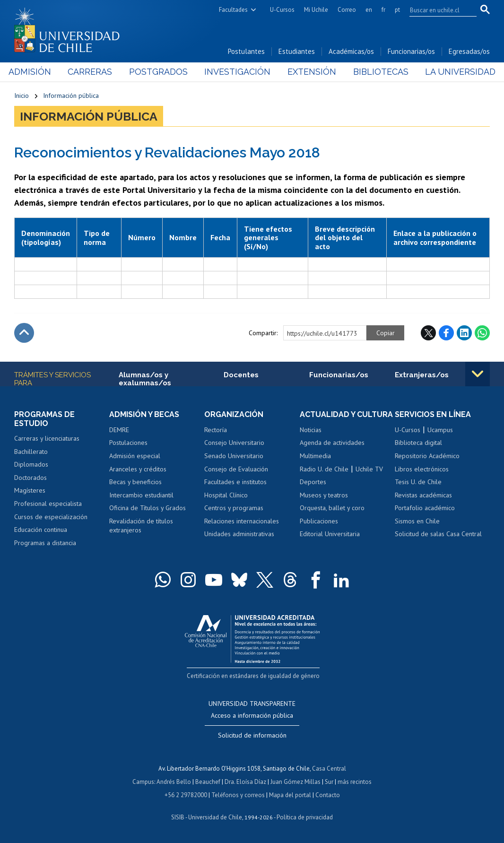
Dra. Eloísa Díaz (245, 782)
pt (397, 10)
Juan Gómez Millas (295, 782)
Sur (329, 782)
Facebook (446, 333)
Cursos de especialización (51, 517)
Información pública (71, 96)
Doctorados (30, 478)
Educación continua (41, 530)
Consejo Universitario (234, 443)
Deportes (313, 482)
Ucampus (440, 430)
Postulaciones (128, 443)
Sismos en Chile (417, 521)
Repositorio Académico (427, 456)
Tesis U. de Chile (418, 482)
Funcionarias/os (411, 51)
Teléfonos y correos (238, 795)
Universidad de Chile (215, 817)
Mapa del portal (290, 795)
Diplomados (31, 464)
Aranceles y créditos (138, 469)
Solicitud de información (252, 735)
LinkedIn (464, 333)
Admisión (35, 72)
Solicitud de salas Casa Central (438, 534)
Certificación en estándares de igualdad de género (253, 676)
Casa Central (329, 769)
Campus (143, 782)
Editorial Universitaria (330, 534)
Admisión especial (135, 456)
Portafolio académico (425, 508)
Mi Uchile (316, 10)
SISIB (178, 817)
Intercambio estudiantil (141, 495)
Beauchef (208, 782)
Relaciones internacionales (242, 521)
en (369, 10)
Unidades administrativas (239, 534)
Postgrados (160, 72)
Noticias (311, 430)
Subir (24, 333)
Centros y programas (234, 508)
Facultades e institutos (235, 482)
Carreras (94, 72)
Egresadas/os (469, 51)
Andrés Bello (174, 782)
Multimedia (315, 456)
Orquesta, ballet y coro (332, 508)
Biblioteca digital (418, 443)
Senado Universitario (234, 456)
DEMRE (119, 430)
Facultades (233, 10)
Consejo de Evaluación (236, 469)
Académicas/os (351, 51)
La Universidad (455, 72)
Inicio (22, 96)
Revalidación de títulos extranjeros (141, 526)
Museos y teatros (324, 495)
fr (383, 10)
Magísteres (30, 490)
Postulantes (246, 51)
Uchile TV (369, 469)
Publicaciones (319, 521)
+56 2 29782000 (186, 795)
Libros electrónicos (422, 469)
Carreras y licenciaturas (47, 438)
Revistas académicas (423, 495)
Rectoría (216, 430)
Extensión (310, 72)
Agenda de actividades (332, 443)
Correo (347, 10)
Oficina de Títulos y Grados (148, 508)
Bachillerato (31, 452)
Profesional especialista (48, 504)
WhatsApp (482, 333)
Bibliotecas (377, 72)
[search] (437, 10)
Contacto (328, 795)
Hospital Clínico (226, 495)
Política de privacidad (305, 817)
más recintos (355, 782)
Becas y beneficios (135, 482)
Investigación (238, 72)
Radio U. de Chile (324, 469)
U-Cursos (282, 10)
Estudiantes (297, 51)
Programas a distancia (45, 543)
